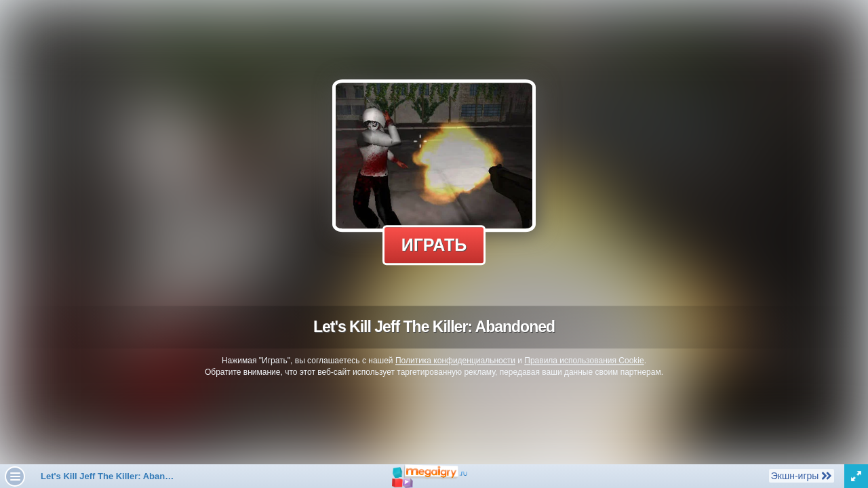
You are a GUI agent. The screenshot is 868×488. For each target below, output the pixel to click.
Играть (434, 245)
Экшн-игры (801, 475)
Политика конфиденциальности (455, 361)
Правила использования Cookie (584, 361)
